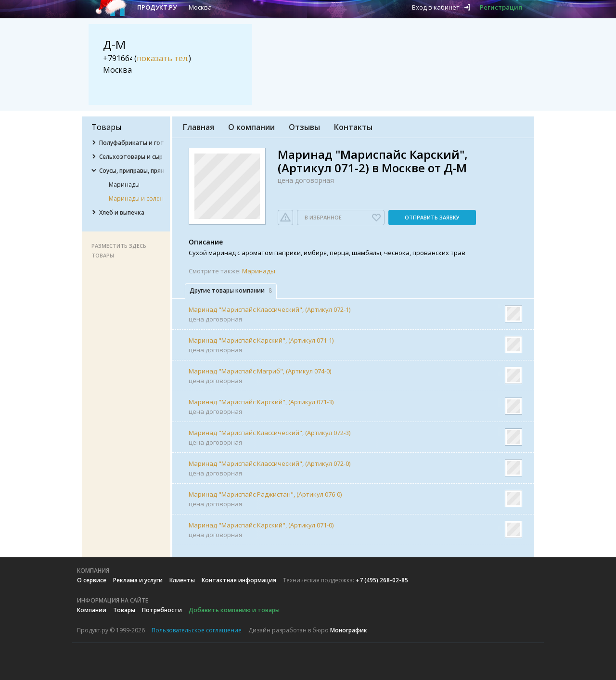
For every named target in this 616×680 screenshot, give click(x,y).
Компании (92, 610)
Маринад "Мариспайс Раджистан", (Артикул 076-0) (265, 494)
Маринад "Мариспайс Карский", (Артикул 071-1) (261, 340)
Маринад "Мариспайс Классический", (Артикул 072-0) (269, 463)
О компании (251, 127)
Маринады (259, 271)
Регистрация (501, 7)
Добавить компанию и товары (234, 610)
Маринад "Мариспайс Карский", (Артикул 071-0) (261, 525)
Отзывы (304, 127)
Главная (199, 127)
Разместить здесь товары (119, 250)
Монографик (349, 630)
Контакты (353, 127)
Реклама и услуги (138, 580)
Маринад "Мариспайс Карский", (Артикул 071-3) (261, 402)
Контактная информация (239, 580)
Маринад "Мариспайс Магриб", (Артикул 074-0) (260, 371)
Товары (124, 610)
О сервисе (92, 580)
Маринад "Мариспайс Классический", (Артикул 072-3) (269, 433)
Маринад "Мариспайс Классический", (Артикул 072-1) (269, 309)
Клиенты (182, 580)
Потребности (162, 610)
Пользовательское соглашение (197, 630)
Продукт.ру (157, 7)
